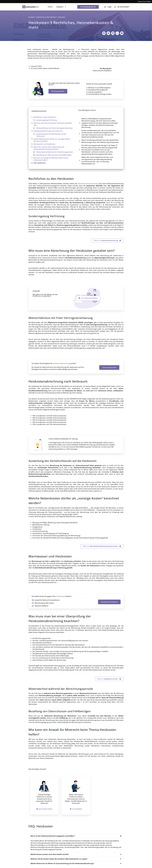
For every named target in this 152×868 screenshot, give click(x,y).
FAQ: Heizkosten (40, 163)
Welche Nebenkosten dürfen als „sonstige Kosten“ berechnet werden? (52, 140)
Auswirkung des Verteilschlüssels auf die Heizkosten (51, 135)
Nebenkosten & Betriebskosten (46, 17)
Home (50, 7)
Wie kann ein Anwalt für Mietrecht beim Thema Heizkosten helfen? (51, 159)
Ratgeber (61, 7)
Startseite (32, 17)
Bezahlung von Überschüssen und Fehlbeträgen (54, 155)
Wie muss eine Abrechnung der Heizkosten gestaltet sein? (53, 124)
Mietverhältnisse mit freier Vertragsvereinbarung (54, 128)
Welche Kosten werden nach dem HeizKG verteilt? (50, 854)
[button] (104, 33)
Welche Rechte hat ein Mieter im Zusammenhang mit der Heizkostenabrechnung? (62, 863)
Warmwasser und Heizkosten (44, 144)
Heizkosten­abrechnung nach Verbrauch (48, 131)
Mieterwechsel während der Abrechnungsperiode (55, 152)
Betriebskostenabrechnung (88, 184)
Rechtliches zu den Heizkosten (45, 117)
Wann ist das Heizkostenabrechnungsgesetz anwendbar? (53, 836)
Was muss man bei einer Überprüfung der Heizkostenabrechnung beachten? (49, 148)
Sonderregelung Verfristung (47, 120)
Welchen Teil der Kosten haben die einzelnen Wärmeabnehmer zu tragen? (59, 859)
